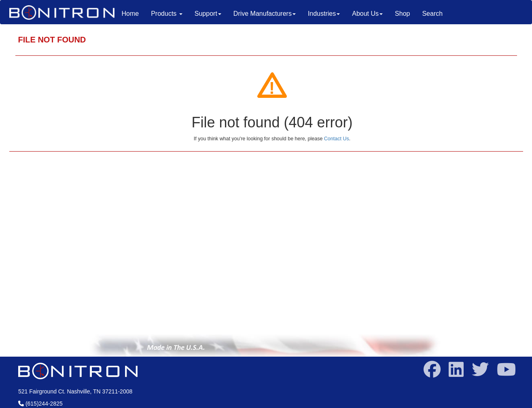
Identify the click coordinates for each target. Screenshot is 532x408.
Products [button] (167, 14)
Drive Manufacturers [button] (265, 14)
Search (432, 14)
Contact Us (337, 139)
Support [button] (208, 14)
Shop (402, 14)
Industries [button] (324, 14)
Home (134, 13)
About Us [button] (367, 14)
